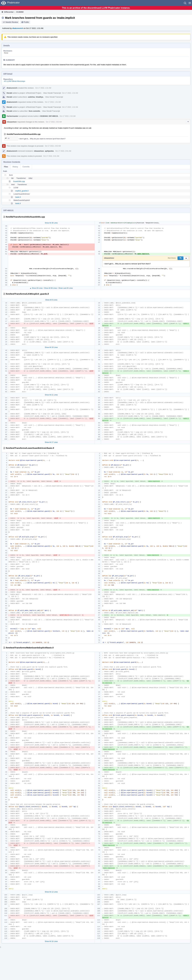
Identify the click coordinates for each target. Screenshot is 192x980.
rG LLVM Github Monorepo (15, 81)
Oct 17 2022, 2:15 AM (68, 116)
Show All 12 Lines (51, 892)
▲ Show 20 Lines (36, 288)
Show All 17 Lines (51, 442)
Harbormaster (12, 116)
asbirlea (31, 97)
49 (7, 138)
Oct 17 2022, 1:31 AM (43, 88)
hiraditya (39, 97)
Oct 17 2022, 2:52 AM (54, 122)
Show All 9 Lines (51, 300)
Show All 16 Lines (51, 941)
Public (26, 22)
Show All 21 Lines (51, 395)
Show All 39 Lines (51, 223)
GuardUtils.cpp (19, 181)
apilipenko (49, 151)
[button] (190, 3)
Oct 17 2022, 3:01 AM (63, 151)
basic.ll (18, 197)
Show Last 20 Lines (66, 288)
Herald (9, 93)
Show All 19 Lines (51, 347)
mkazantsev (12, 122)
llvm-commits (34, 111)
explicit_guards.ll (22, 191)
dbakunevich (18, 28)
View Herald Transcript (52, 93)
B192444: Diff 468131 (49, 116)
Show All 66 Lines (51, 288)
